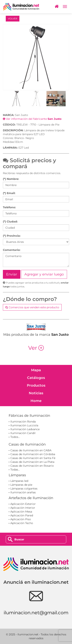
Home (36, 401)
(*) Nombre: (11, 179)
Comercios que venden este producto (32, 307)
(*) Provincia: (12, 236)
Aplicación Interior (23, 508)
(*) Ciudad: (10, 222)
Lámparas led (19, 481)
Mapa (36, 370)
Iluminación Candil (23, 433)
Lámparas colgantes (24, 489)
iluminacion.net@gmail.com (36, 613)
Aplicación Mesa (21, 512)
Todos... (15, 437)
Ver (36, 348)
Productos (36, 385)
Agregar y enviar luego (44, 274)
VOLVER (13, 19)
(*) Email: (9, 193)
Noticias (36, 393)
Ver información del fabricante (32, 119)
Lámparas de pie (21, 485)
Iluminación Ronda (23, 422)
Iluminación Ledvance (25, 429)
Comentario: (12, 250)
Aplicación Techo (22, 523)
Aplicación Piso (21, 519)
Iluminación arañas (23, 492)
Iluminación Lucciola (24, 425)
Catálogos (36, 378)
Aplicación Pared (22, 515)
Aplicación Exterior (23, 504)
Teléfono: (9, 207)
